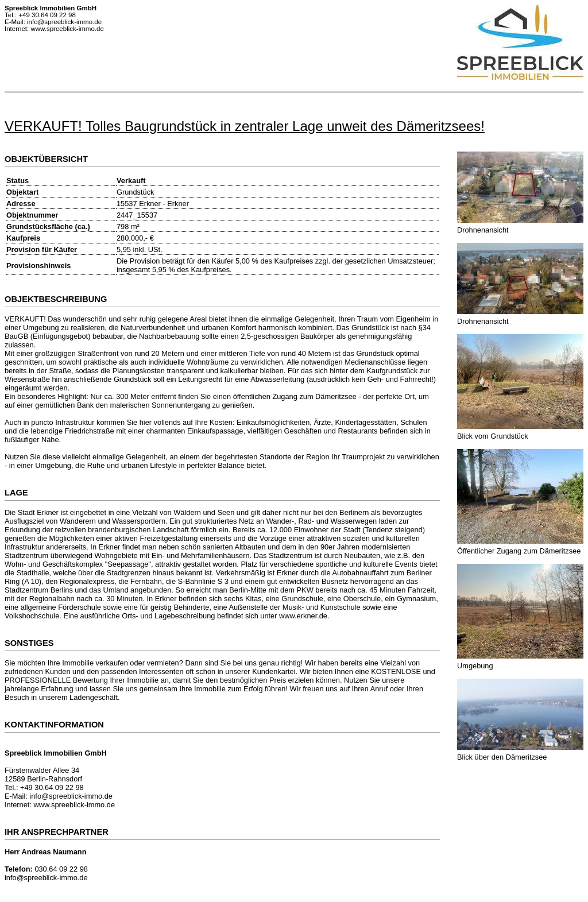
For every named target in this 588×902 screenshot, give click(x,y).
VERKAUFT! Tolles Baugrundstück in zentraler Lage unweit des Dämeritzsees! (245, 126)
